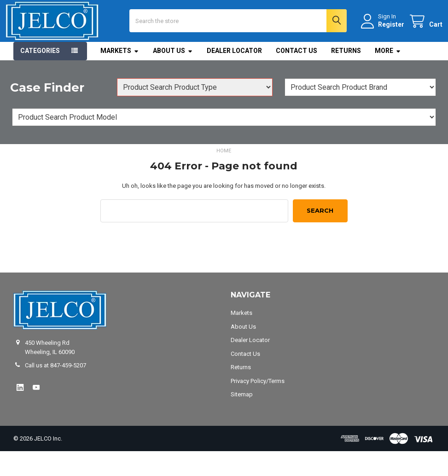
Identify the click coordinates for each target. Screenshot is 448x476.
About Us (173, 75)
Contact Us (297, 75)
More (388, 75)
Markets (120, 75)
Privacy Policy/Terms (258, 405)
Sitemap (242, 419)
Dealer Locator (234, 75)
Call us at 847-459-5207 (55, 390)
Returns (346, 75)
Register (383, 36)
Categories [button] (40, 75)
